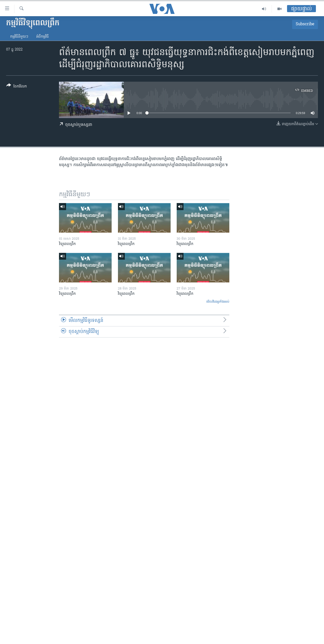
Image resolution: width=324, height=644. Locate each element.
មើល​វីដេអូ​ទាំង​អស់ (218, 302)
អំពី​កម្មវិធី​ (42, 37)
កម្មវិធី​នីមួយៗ (19, 37)
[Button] (17, 87)
